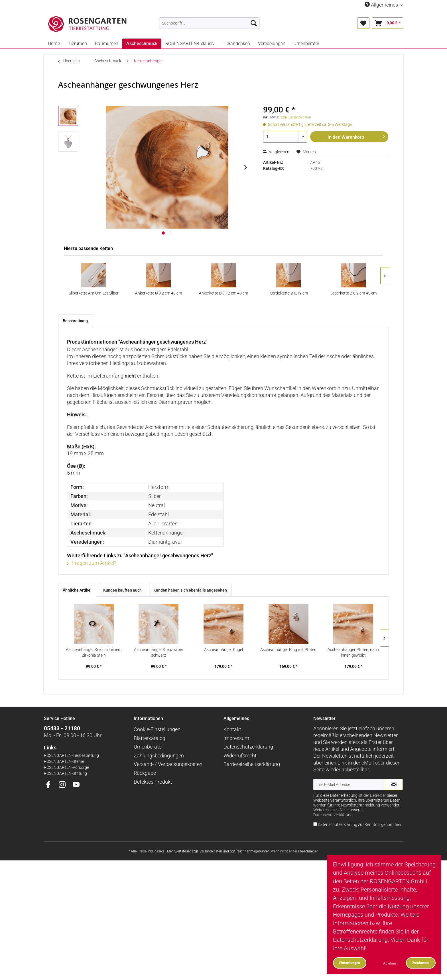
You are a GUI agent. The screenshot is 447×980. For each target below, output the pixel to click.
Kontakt (232, 729)
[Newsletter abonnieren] (394, 785)
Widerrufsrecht (240, 756)
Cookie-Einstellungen (157, 729)
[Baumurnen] (107, 44)
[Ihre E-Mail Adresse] (349, 785)
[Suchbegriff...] (209, 23)
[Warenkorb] (388, 23)
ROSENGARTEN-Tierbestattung (71, 756)
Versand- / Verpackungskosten (168, 764)
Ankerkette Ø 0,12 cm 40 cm (223, 293)
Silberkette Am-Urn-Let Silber (94, 293)
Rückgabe (145, 773)
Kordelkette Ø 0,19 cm (289, 293)
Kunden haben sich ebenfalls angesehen (190, 590)
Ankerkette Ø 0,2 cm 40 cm (159, 293)
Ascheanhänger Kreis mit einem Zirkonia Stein (94, 652)
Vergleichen (276, 152)
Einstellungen (350, 963)
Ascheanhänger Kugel (223, 650)
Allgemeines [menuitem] (382, 5)
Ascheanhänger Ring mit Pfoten (288, 650)
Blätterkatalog (150, 738)
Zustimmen (421, 963)
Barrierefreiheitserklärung (252, 764)
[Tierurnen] (77, 44)
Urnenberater (148, 747)
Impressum (236, 738)
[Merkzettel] (363, 23)
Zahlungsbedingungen (159, 756)
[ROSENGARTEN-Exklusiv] (190, 44)
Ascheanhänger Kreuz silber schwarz (159, 652)
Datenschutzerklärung (248, 747)
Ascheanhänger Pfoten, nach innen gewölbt (353, 652)
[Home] (54, 44)
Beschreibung (75, 321)
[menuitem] (209, 23)
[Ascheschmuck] (142, 44)
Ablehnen (390, 963)
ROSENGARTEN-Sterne (64, 762)
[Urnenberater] (306, 44)
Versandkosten (211, 851)
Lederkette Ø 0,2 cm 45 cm (353, 293)
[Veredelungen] (272, 44)
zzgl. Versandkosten (296, 117)
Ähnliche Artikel (77, 590)
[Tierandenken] (236, 44)
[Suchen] (254, 23)
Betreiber (378, 796)
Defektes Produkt (153, 782)
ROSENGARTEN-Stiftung (65, 774)
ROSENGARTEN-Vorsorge (66, 768)
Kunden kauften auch (122, 590)
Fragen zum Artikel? (92, 563)
